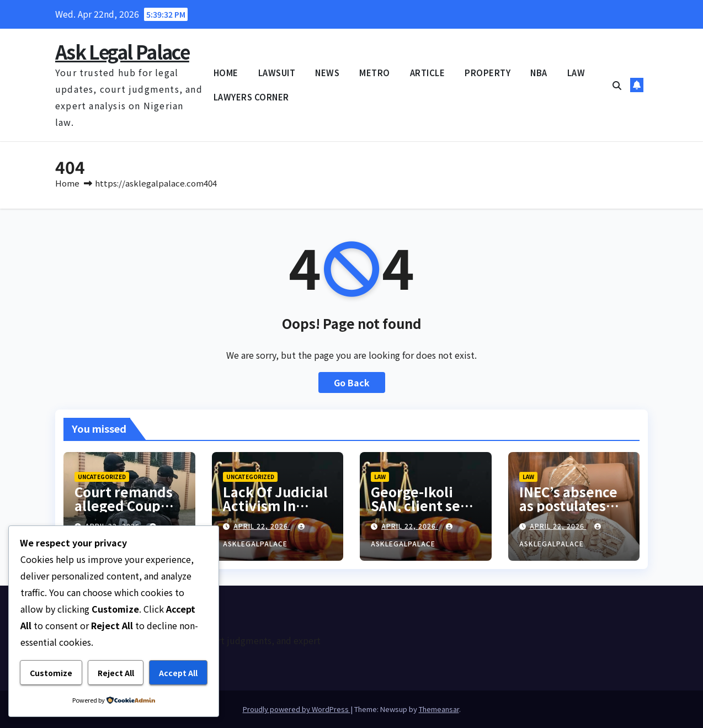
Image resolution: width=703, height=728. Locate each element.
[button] (617, 85)
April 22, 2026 (262, 526)
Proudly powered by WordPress (297, 709)
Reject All (116, 673)
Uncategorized (102, 477)
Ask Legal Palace (122, 52)
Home (67, 183)
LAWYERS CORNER (251, 97)
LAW (576, 73)
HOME (226, 73)
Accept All (178, 673)
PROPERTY (488, 73)
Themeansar (439, 709)
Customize (51, 673)
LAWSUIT (277, 73)
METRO (375, 73)
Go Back (352, 382)
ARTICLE (428, 73)
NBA (539, 73)
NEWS (327, 73)
